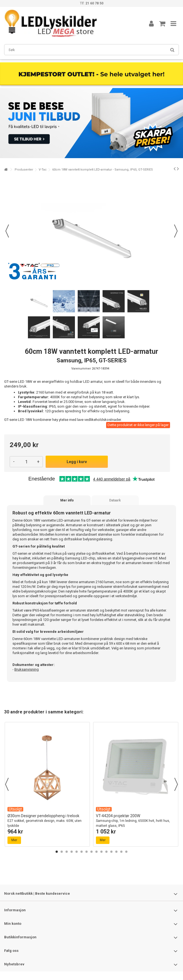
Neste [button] (176, 231)
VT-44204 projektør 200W (136, 821)
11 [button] (106, 852)
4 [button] (72, 852)
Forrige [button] (7, 231)
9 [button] (96, 852)
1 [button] (57, 852)
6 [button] (82, 852)
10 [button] (101, 852)
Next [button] (176, 784)
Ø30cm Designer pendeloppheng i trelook (47, 821)
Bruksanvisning (27, 669)
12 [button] (111, 852)
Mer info (67, 500)
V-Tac (43, 170)
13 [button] (116, 852)
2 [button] (62, 852)
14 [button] (121, 852)
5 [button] (77, 852)
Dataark (115, 500)
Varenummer (81, 369)
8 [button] (91, 852)
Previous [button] (7, 784)
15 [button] (126, 852)
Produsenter (24, 170)
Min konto (13, 924)
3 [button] (67, 852)
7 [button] (87, 852)
